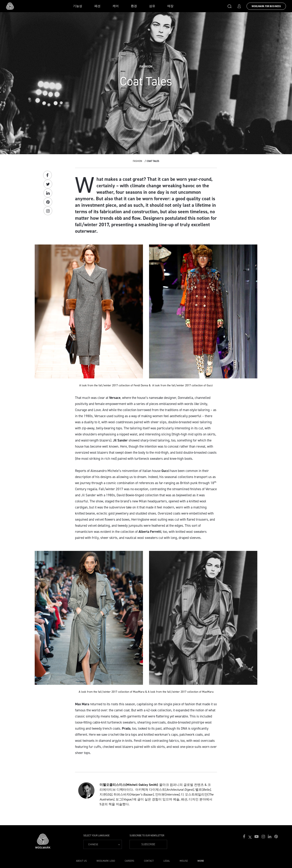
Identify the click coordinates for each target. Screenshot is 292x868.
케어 (116, 6)
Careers (129, 861)
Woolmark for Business (266, 6)
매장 (170, 6)
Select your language (96, 836)
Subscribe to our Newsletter (147, 836)
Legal (167, 861)
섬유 (152, 6)
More (201, 861)
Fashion (137, 161)
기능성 (78, 6)
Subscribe (148, 844)
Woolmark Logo (106, 861)
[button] (230, 6)
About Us (81, 861)
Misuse (184, 861)
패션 (97, 6)
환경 (134, 6)
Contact (149, 861)
